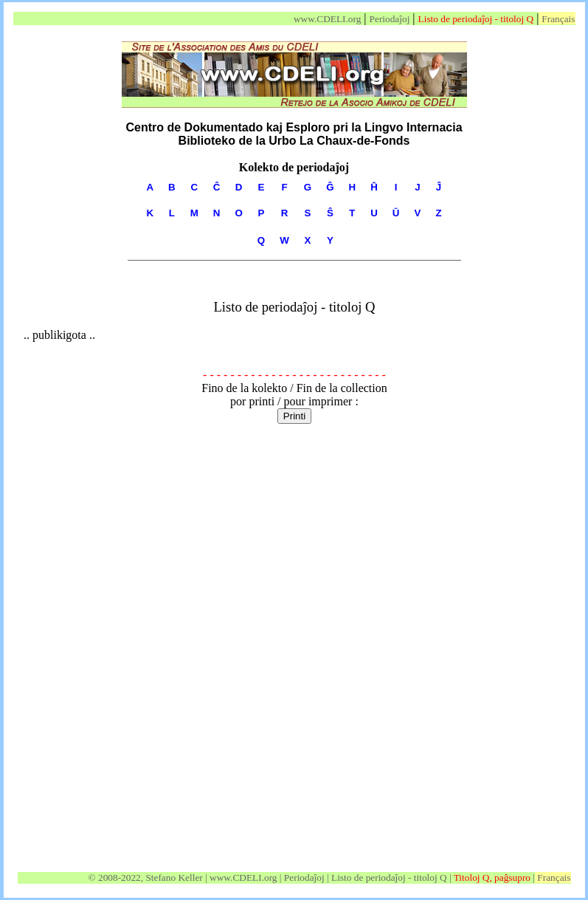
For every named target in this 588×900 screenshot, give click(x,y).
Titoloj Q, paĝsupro (492, 877)
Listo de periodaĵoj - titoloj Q (476, 19)
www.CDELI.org (327, 19)
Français (558, 19)
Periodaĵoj (390, 19)
